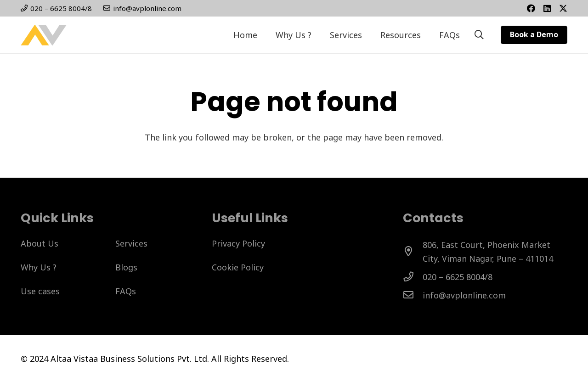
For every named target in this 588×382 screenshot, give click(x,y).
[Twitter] (563, 8)
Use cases (40, 291)
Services (131, 243)
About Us (40, 243)
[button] (479, 35)
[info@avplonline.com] (413, 295)
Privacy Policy (238, 243)
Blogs (126, 267)
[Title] (547, 8)
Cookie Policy (238, 267)
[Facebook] (531, 8)
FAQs (126, 291)
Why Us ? (39, 267)
